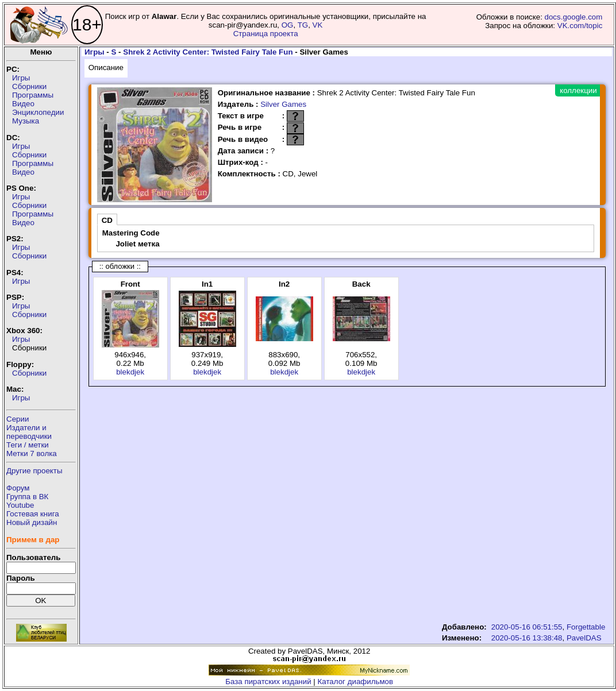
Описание (106, 67)
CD (107, 220)
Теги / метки (28, 445)
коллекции (578, 90)
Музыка (26, 121)
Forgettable (586, 627)
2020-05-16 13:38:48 (527, 638)
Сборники (29, 86)
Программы (33, 95)
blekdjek (130, 372)
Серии (18, 419)
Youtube (20, 505)
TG (303, 25)
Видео (23, 104)
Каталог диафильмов (356, 682)
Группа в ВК (27, 497)
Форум (18, 488)
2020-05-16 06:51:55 (527, 627)
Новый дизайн (32, 522)
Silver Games (283, 104)
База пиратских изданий (268, 682)
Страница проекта (266, 34)
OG (288, 25)
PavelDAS (584, 638)
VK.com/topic (580, 26)
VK (318, 25)
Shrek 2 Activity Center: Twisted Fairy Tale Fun (208, 52)
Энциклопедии (38, 112)
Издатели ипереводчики (29, 432)
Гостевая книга (33, 514)
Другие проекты (34, 471)
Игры (21, 78)
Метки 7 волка (32, 453)
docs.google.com (574, 17)
